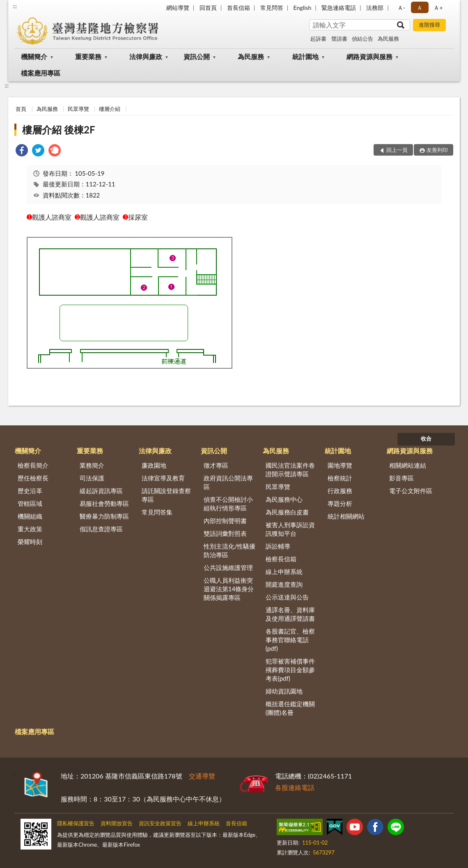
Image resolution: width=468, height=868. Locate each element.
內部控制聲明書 (225, 521)
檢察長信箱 (281, 559)
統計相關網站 (346, 516)
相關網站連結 (408, 465)
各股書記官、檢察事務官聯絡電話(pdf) (290, 640)
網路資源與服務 (369, 56)
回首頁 (208, 8)
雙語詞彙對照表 (225, 533)
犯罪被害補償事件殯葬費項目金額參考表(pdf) (290, 670)
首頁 (21, 109)
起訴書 (318, 39)
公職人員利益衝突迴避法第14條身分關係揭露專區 (229, 589)
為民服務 (388, 39)
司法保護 (92, 478)
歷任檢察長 (33, 478)
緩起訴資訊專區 (101, 491)
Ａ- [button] (401, 8)
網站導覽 (178, 8)
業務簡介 (92, 465)
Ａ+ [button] (438, 8)
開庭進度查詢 (284, 584)
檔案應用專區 (41, 73)
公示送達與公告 (287, 597)
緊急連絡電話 (339, 8)
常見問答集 (157, 512)
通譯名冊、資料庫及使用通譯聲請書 (290, 614)
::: (15, 6)
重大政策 (30, 529)
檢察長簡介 (33, 465)
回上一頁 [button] (397, 150)
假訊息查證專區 (101, 529)
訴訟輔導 (278, 546)
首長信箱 (239, 8)
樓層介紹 (110, 109)
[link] (22, 151)
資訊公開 (197, 56)
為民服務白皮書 (287, 512)
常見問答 (272, 8)
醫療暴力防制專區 (104, 516)
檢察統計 (340, 478)
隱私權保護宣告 (76, 823)
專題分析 (340, 503)
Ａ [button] (420, 8)
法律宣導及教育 (163, 478)
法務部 (375, 8)
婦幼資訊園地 (284, 691)
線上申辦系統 (284, 572)
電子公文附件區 (411, 491)
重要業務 (88, 56)
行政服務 (340, 491)
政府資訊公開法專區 (228, 482)
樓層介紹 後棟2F (58, 130)
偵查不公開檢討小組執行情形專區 (228, 504)
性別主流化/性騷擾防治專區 (230, 550)
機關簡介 (34, 56)
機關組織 (30, 516)
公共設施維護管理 (228, 567)
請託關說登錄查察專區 (166, 495)
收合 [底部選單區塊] (426, 439)
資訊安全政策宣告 (160, 823)
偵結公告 (362, 39)
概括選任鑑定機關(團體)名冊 (290, 708)
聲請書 (339, 39)
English (303, 8)
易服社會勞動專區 (104, 503)
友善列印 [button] (437, 150)
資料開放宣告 (117, 823)
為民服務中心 (284, 499)
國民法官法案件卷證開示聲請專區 (290, 470)
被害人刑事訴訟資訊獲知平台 (290, 529)
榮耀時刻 (30, 542)
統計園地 (305, 56)
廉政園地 (154, 465)
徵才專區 (216, 465)
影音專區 (401, 478)
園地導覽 (340, 465)
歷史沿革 (30, 491)
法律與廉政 (146, 56)
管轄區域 (30, 503)
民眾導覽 (78, 109)
